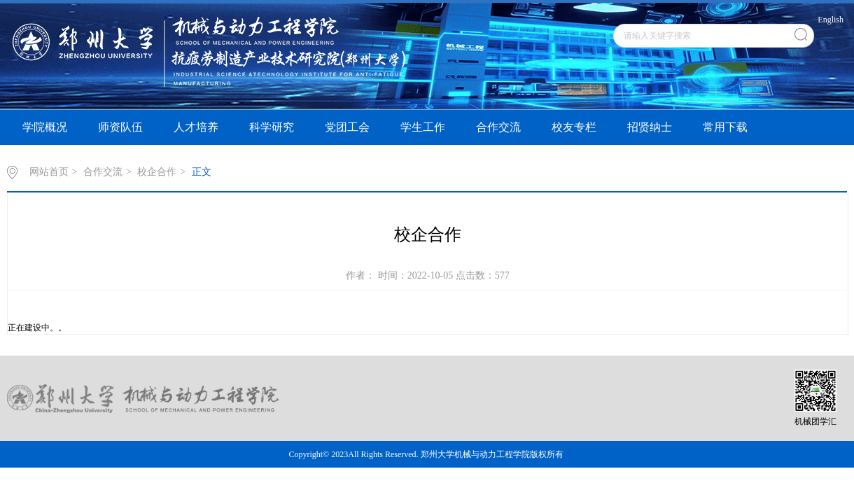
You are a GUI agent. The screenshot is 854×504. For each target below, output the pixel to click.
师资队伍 (120, 127)
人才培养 (196, 127)
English (831, 20)
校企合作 (157, 172)
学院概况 (45, 127)
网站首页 (49, 172)
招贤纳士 (650, 127)
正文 (202, 172)
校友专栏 (574, 127)
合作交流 (498, 127)
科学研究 (272, 127)
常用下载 (725, 127)
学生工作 (423, 127)
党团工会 (347, 127)
